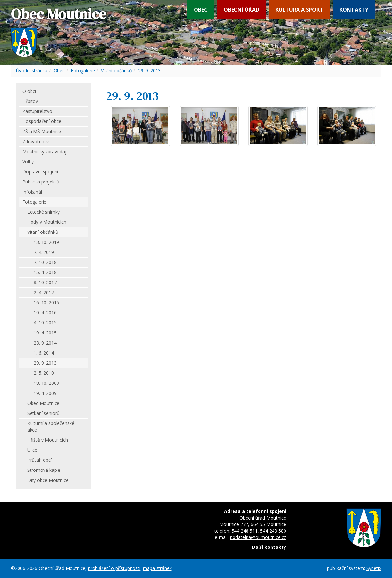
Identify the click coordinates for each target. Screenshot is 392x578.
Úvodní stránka (32, 71)
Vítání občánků (116, 71)
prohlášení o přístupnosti (114, 568)
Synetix (374, 568)
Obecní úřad (241, 10)
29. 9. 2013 (149, 71)
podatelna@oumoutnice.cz (258, 537)
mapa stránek (157, 568)
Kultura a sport (299, 10)
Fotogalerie (83, 71)
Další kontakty (269, 547)
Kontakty (354, 10)
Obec (201, 10)
